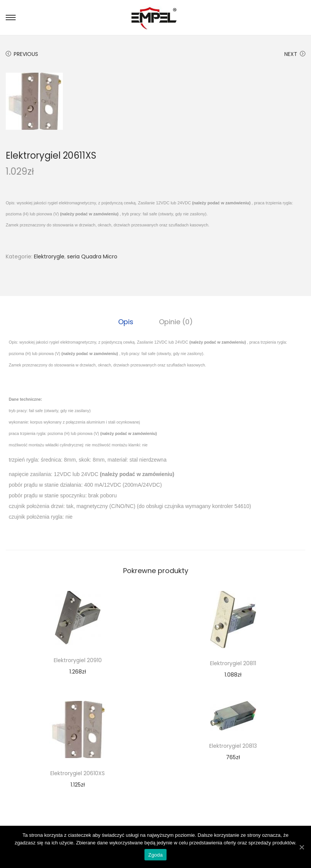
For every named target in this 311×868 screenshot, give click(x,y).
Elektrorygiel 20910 (78, 660)
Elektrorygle (49, 256)
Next (295, 54)
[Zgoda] (301, 847)
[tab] (127, 322)
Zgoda (155, 855)
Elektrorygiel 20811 (233, 663)
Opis (127, 322)
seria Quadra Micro (92, 256)
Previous (22, 54)
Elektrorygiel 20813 (233, 746)
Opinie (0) (176, 322)
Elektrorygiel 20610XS (78, 773)
